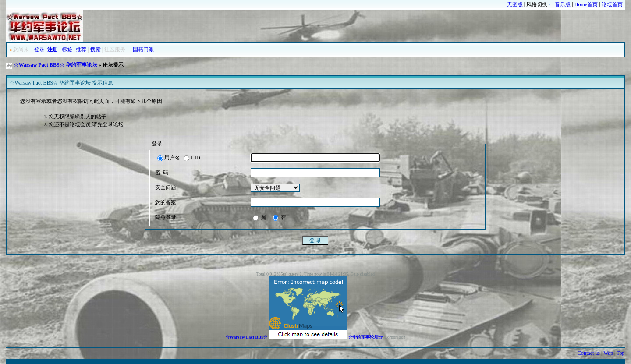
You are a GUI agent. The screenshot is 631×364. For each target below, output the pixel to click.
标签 (67, 49)
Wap (608, 353)
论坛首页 (612, 4)
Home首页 (586, 4)
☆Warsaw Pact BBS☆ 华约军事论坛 (55, 65)
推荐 (81, 49)
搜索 (96, 49)
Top (621, 353)
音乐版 (563, 4)
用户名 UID (179, 158)
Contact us (589, 353)
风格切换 (539, 4)
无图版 (515, 4)
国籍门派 (143, 49)
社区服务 (117, 49)
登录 (39, 49)
